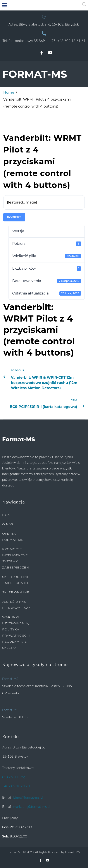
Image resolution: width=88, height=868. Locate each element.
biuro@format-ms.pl (28, 797)
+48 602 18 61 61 (72, 40)
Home (9, 92)
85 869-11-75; (45, 40)
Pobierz (14, 217)
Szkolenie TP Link (15, 717)
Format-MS (10, 679)
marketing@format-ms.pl (32, 806)
